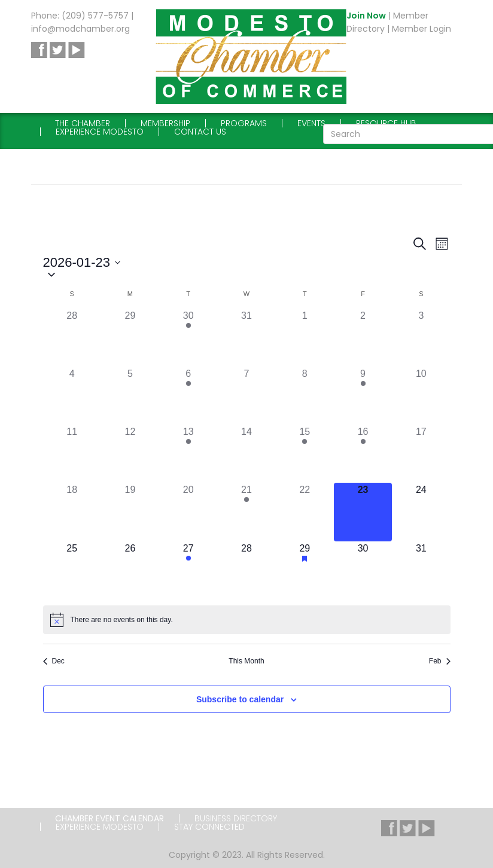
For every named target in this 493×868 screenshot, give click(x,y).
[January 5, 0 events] (130, 396)
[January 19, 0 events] (130, 512)
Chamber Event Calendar (109, 818)
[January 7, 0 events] (246, 396)
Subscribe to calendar (240, 699)
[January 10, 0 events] (421, 396)
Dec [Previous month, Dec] (54, 661)
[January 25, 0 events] (72, 570)
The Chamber (83, 123)
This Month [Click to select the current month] (246, 661)
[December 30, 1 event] (188, 338)
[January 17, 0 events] (421, 454)
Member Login (422, 29)
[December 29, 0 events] (130, 338)
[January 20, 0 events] (188, 512)
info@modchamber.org (80, 29)
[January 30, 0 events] (363, 570)
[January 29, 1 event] (305, 570)
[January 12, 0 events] (130, 454)
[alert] (247, 620)
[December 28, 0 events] (72, 338)
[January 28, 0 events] (246, 570)
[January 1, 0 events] (305, 338)
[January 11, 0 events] (72, 454)
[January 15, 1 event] (305, 454)
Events (311, 123)
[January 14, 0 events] (246, 454)
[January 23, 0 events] (363, 512)
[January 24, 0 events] (421, 512)
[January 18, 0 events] (72, 512)
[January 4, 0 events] (72, 396)
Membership (165, 123)
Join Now (366, 16)
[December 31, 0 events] (246, 338)
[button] (247, 276)
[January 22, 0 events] (305, 512)
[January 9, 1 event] (363, 396)
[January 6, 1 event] (188, 396)
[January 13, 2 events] (188, 454)
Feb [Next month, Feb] (440, 661)
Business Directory (236, 818)
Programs (244, 123)
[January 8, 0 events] (305, 396)
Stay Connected (209, 827)
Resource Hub (386, 123)
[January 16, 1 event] (363, 454)
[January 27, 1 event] (188, 570)
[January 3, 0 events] (421, 338)
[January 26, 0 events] (130, 570)
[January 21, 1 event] (246, 512)
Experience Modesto (100, 132)
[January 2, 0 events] (363, 338)
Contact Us (200, 132)
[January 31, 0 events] (421, 570)
